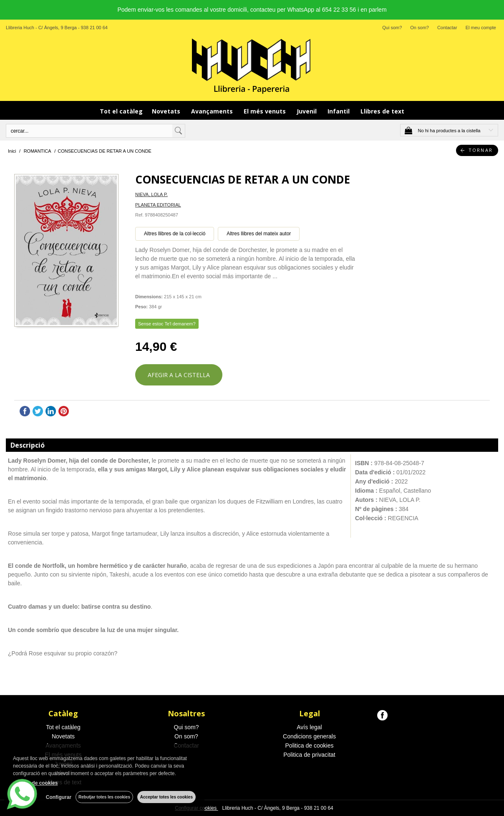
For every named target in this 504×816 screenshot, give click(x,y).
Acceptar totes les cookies (166, 797)
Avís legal (309, 727)
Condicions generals (309, 736)
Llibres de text (382, 111)
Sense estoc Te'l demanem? (167, 324)
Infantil (339, 111)
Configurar (59, 797)
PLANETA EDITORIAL (158, 205)
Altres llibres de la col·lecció (175, 234)
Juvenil (307, 111)
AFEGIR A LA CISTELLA (179, 375)
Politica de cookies (310, 745)
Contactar (447, 28)
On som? (420, 28)
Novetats (167, 111)
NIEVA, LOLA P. (151, 194)
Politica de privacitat (309, 755)
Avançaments (213, 111)
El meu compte (481, 28)
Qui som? (392, 28)
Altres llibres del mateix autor (259, 234)
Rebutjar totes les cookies (104, 797)
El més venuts (266, 111)
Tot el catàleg (121, 111)
